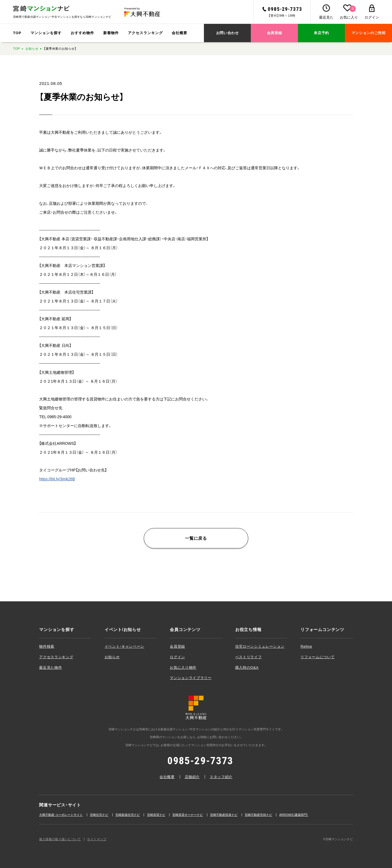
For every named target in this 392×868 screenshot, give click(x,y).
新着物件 (111, 33)
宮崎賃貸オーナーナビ (188, 815)
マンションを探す (46, 33)
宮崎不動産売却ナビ (258, 815)
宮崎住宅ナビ (99, 815)
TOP (17, 33)
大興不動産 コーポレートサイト (61, 815)
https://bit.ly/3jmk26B (57, 479)
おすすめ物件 (82, 33)
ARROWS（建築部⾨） (294, 815)
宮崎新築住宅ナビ (128, 815)
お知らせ (32, 49)
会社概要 (179, 33)
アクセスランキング (145, 33)
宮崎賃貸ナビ (156, 815)
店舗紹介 (192, 777)
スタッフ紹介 (221, 777)
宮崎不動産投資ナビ (224, 815)
